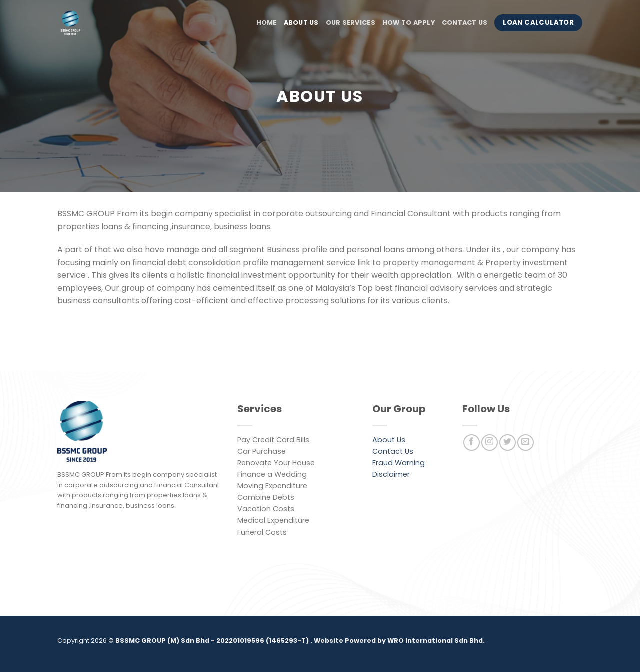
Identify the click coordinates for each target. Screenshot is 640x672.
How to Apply (409, 22)
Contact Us (465, 22)
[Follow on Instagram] (490, 443)
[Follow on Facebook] (472, 443)
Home (267, 22)
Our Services (351, 22)
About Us (301, 22)
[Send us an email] (526, 443)
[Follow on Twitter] (508, 443)
